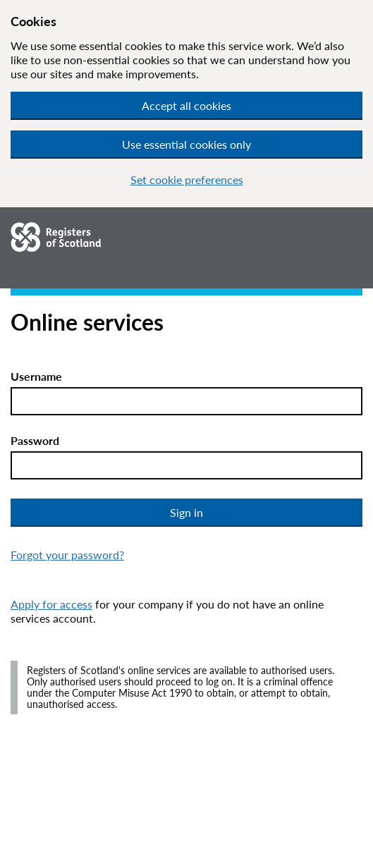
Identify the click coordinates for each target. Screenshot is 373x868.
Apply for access (51, 604)
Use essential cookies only (186, 144)
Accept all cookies (186, 105)
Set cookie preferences (187, 179)
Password (35, 440)
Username (36, 376)
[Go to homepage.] (155, 237)
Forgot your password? (67, 555)
